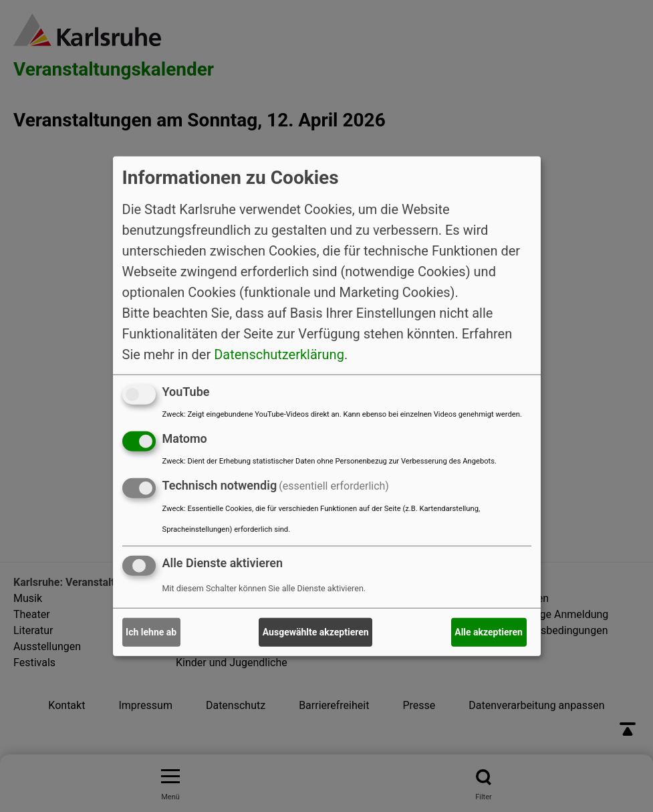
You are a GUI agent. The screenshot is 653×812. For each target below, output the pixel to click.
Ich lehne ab (151, 632)
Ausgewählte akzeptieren (316, 632)
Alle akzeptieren (489, 632)
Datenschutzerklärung (279, 354)
